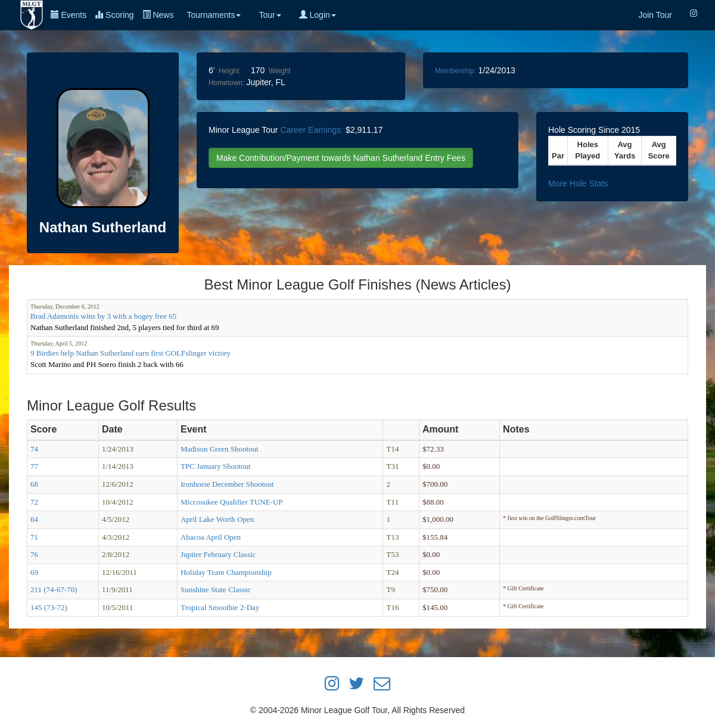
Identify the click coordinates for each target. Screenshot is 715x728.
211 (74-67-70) (54, 589)
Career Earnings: (312, 130)
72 (34, 502)
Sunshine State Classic (216, 589)
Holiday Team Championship (226, 572)
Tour (270, 15)
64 (34, 519)
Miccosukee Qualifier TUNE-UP (232, 502)
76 (34, 554)
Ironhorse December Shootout (227, 484)
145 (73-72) (49, 607)
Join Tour (655, 15)
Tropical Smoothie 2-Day (220, 607)
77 (34, 466)
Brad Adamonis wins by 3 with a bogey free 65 (103, 316)
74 (34, 449)
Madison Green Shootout (220, 449)
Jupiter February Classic (218, 554)
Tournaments (214, 15)
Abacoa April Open (211, 537)
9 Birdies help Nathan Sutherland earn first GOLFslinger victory (130, 353)
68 (34, 484)
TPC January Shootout (216, 466)
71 (34, 537)
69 (34, 572)
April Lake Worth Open (217, 519)
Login (318, 15)
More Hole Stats (578, 183)
